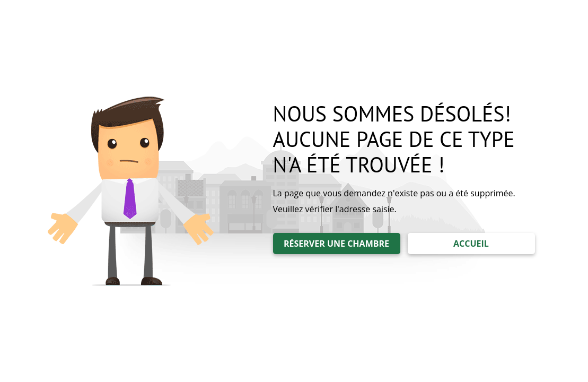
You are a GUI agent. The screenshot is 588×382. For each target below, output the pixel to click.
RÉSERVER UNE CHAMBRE (336, 244)
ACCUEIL (471, 244)
